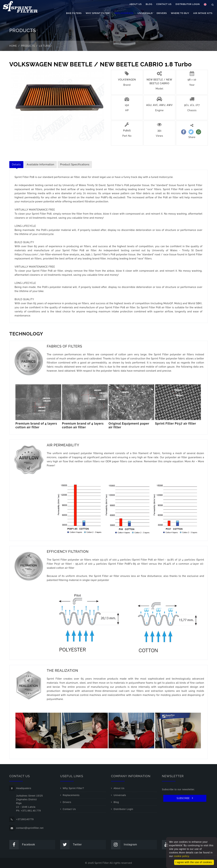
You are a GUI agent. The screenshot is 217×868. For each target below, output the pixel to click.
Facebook (22, 845)
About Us (136, 4)
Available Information (40, 165)
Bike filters (74, 13)
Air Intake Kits (203, 13)
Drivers (162, 13)
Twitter (71, 845)
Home (13, 46)
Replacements (124, 13)
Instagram (124, 845)
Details (16, 165)
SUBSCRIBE (185, 798)
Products (28, 46)
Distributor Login (188, 4)
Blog (149, 4)
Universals (145, 13)
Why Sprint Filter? (98, 13)
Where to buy (180, 13)
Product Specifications (75, 165)
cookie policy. (182, 856)
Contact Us (164, 4)
